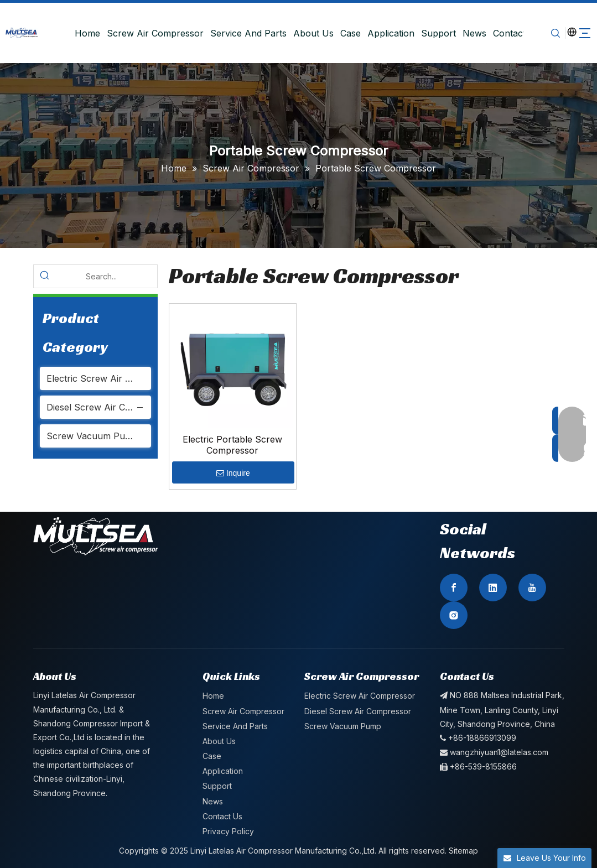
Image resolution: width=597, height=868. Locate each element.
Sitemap (463, 851)
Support (436, 33)
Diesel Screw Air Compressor (99, 407)
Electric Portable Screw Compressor (232, 445)
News (472, 33)
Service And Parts (246, 33)
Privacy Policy (228, 831)
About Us (311, 33)
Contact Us (514, 33)
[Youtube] (532, 588)
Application (388, 33)
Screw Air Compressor (152, 33)
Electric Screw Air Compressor (99, 378)
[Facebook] (454, 588)
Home (85, 33)
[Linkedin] (493, 588)
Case (348, 33)
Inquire (233, 473)
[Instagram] (454, 615)
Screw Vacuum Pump (92, 436)
